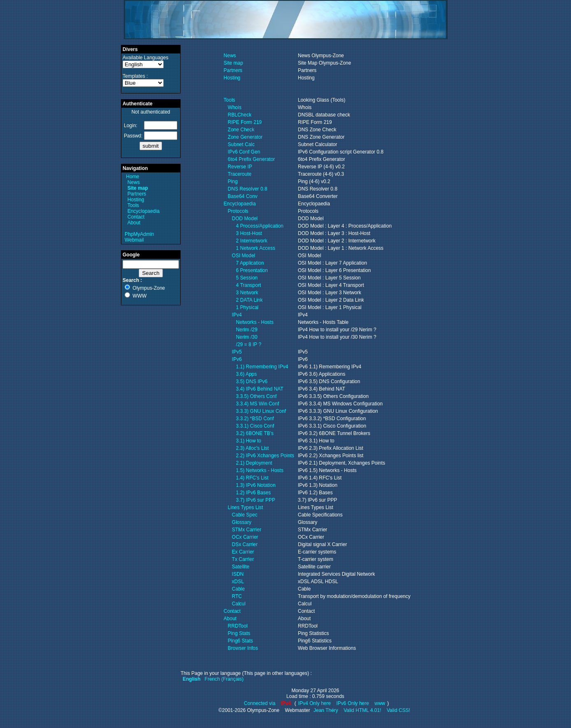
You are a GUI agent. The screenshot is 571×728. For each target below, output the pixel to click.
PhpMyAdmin (139, 234)
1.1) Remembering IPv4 (262, 367)
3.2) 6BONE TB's (255, 433)
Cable (238, 589)
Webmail (134, 240)
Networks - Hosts (255, 322)
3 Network (247, 293)
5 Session (247, 278)
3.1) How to (249, 441)
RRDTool (238, 626)
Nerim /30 (247, 337)
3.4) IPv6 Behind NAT (260, 389)
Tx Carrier (243, 559)
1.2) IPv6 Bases (254, 493)
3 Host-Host (249, 233)
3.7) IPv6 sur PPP (256, 500)
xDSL (238, 581)
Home (132, 177)
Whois (235, 107)
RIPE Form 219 (245, 122)
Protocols (238, 211)
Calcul (239, 604)
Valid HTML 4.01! (362, 710)
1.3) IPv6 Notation (256, 485)
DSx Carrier (245, 544)
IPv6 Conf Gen (244, 152)
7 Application (250, 263)
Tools (133, 205)
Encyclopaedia (144, 211)
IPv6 (237, 359)
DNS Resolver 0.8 (248, 189)
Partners (137, 194)
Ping (233, 181)
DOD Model (245, 219)
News (134, 182)
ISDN (238, 574)
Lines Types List (246, 507)
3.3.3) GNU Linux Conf (261, 411)
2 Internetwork (252, 241)
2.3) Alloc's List (253, 448)
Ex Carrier (243, 552)
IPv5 (237, 352)
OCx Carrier (245, 537)
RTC (237, 596)
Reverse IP (240, 167)
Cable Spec (245, 515)
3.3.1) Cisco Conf (255, 426)
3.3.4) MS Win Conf (258, 404)
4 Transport (249, 285)
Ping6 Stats (240, 641)
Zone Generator (245, 137)
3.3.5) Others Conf (256, 396)
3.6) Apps (247, 374)
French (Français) (224, 679)
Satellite (241, 567)
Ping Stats (239, 633)
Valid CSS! (398, 710)
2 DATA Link (250, 300)
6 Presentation (252, 270)
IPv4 (237, 315)
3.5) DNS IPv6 (252, 381)
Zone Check (241, 130)
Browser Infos (243, 648)
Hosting (136, 200)
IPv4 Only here (315, 703)
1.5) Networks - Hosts (260, 470)
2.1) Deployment (254, 463)
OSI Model (244, 256)
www (380, 703)
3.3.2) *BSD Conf (255, 419)
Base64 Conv (243, 196)
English (191, 679)
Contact (136, 217)
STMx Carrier (247, 530)
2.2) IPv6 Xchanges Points (265, 456)
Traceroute (240, 174)
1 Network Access (256, 248)
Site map (233, 63)
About (134, 223)
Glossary (242, 522)
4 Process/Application (260, 226)
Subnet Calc (241, 144)
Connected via (260, 703)
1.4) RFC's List (252, 478)
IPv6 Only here (353, 703)
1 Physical (247, 307)
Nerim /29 (247, 330)
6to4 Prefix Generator (252, 159)
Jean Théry (326, 710)
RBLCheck (240, 115)
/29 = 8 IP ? (249, 344)
